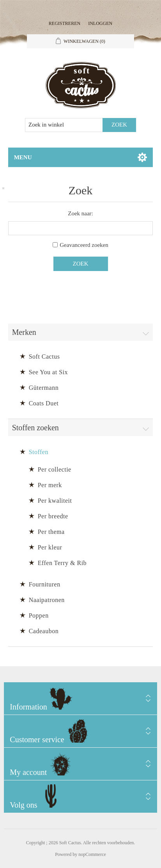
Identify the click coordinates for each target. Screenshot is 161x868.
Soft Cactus (44, 357)
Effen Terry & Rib (62, 563)
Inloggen (100, 23)
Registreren (65, 23)
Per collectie (55, 469)
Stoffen (39, 452)
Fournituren (45, 584)
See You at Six (48, 372)
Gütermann (44, 388)
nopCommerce (92, 854)
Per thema (51, 532)
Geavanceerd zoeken (84, 245)
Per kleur (50, 547)
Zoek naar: (80, 213)
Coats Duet (44, 403)
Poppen (39, 615)
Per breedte (53, 516)
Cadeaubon (44, 631)
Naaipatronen (47, 600)
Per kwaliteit (55, 501)
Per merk (50, 485)
